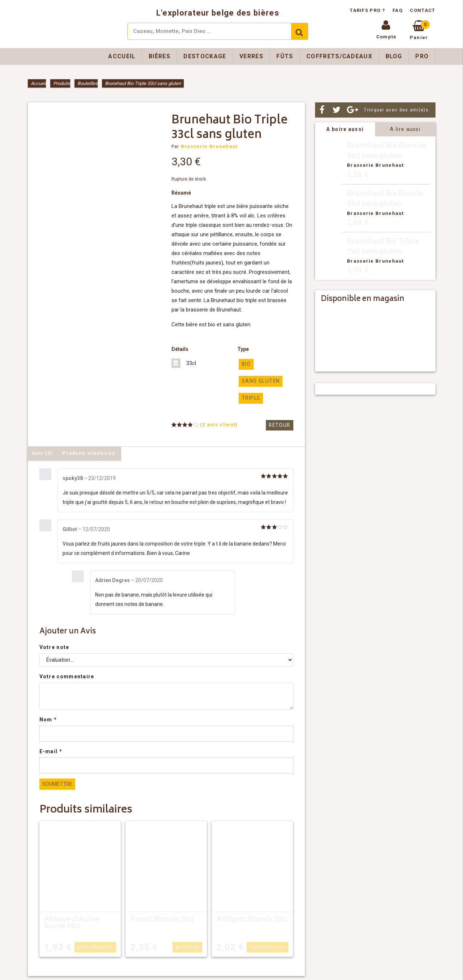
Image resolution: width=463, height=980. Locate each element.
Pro (422, 56)
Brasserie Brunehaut (209, 146)
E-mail (51, 750)
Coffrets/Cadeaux (339, 56)
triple (250, 397)
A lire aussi (405, 129)
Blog (394, 56)
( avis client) (219, 423)
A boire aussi (345, 129)
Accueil (122, 56)
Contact (422, 10)
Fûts (285, 56)
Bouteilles (88, 83)
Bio (246, 364)
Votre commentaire (67, 675)
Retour (280, 424)
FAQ (398, 10)
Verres (251, 56)
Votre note (54, 646)
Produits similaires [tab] (89, 452)
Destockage (205, 56)
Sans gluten (260, 381)
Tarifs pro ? (368, 10)
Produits (62, 83)
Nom (48, 718)
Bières (160, 56)
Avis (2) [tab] (42, 452)
